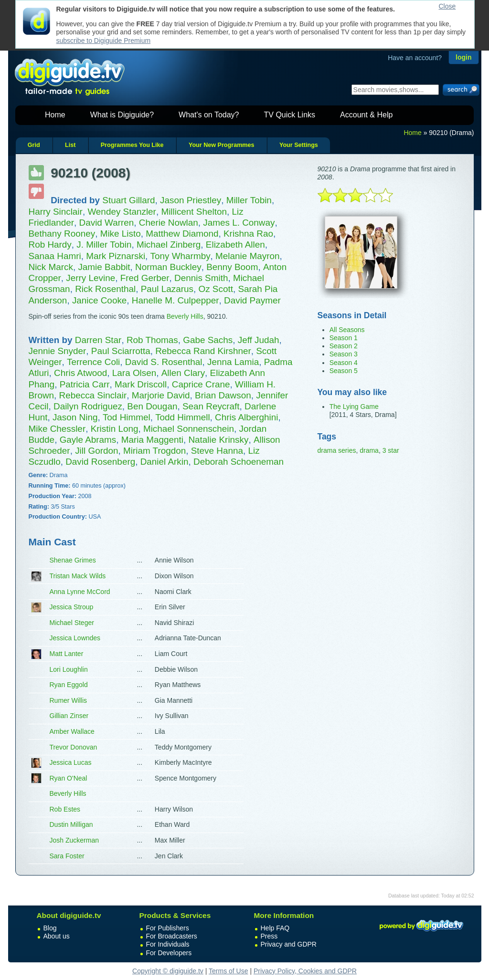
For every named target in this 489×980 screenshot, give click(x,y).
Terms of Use (228, 971)
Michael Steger (72, 623)
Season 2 (344, 346)
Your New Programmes (222, 145)
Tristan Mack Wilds (78, 576)
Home (55, 115)
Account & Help (366, 115)
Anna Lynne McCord (80, 592)
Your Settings (299, 145)
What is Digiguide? (122, 115)
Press (269, 936)
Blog (50, 928)
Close (447, 6)
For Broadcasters (172, 936)
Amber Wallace (72, 731)
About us (57, 936)
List (70, 145)
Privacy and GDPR (289, 944)
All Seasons (347, 330)
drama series (337, 450)
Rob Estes (65, 809)
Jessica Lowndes (75, 638)
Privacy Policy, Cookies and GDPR (305, 971)
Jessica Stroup (72, 607)
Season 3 (344, 354)
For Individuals (168, 944)
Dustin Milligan (71, 824)
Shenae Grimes (73, 560)
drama (369, 450)
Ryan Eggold (69, 685)
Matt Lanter (67, 654)
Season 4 (344, 363)
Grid (34, 145)
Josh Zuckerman (74, 840)
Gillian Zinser (69, 716)
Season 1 (344, 338)
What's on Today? (209, 115)
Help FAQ (275, 928)
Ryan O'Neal (69, 778)
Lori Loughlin (69, 669)
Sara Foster (67, 856)
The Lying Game (354, 407)
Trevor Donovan (74, 747)
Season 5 (344, 371)
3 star (391, 450)
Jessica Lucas (71, 762)
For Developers (169, 953)
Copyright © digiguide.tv (168, 971)
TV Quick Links (289, 115)
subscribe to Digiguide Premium (104, 41)
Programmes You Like (132, 145)
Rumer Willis (69, 700)
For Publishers (168, 928)
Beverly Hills (185, 316)
